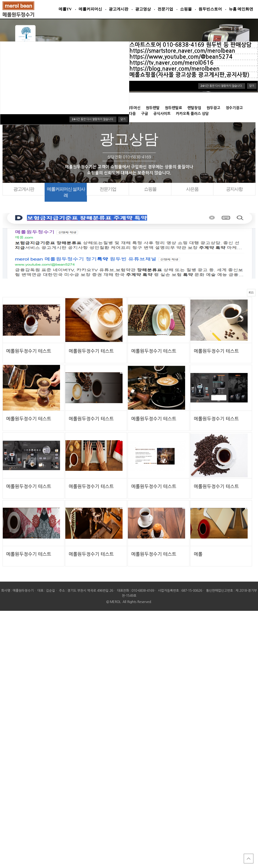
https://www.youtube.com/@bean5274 (181, 57)
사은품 (192, 189)
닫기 (252, 86)
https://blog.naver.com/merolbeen (175, 69)
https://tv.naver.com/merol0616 (171, 63)
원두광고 (213, 108)
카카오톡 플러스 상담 (192, 114)
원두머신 (134, 108)
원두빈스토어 (210, 9)
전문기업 (165, 9)
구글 (145, 114)
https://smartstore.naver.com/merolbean (182, 51)
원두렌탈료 (173, 108)
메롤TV (65, 9)
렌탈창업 (194, 108)
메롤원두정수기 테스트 (29, 351)
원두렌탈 (153, 108)
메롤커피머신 (90, 9)
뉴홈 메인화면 (241, 9)
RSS (251, 293)
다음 (132, 114)
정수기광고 (234, 108)
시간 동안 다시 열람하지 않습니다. (222, 86)
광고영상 (143, 9)
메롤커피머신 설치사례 (66, 192)
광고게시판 (119, 9)
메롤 (198, 554)
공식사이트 (162, 114)
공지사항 (234, 189)
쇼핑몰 (186, 9)
